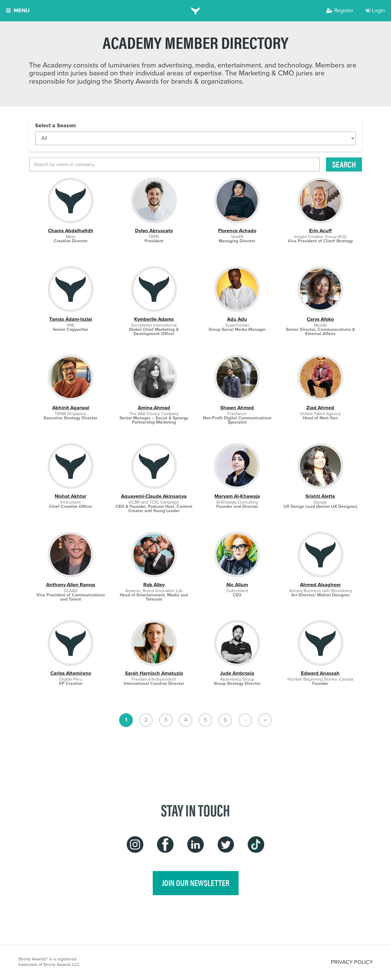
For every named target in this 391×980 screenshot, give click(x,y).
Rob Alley (154, 585)
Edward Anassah (320, 673)
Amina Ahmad (154, 408)
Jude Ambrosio (237, 673)
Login (375, 10)
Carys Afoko (320, 319)
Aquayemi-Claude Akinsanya (154, 496)
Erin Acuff (320, 231)
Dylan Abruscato (154, 231)
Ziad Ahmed (320, 408)
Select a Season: (56, 126)
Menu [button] (18, 10)
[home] (196, 11)
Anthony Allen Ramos (71, 585)
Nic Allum (237, 585)
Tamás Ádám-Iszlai (71, 319)
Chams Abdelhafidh (71, 231)
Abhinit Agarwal (71, 408)
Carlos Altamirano (71, 673)
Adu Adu (237, 319)
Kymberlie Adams (154, 319)
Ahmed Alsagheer (320, 585)
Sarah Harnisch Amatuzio (154, 673)
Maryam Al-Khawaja (237, 496)
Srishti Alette (320, 496)
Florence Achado (237, 231)
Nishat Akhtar (71, 496)
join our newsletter (196, 883)
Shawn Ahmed (237, 408)
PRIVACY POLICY (352, 962)
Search (344, 164)
